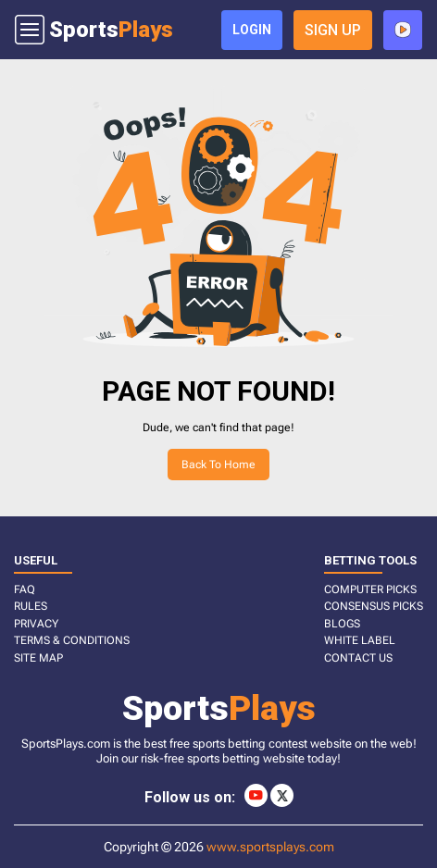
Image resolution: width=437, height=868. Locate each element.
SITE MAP (38, 658)
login (252, 30)
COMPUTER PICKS (370, 589)
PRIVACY (36, 624)
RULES (31, 606)
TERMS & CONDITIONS (72, 640)
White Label (360, 640)
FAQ (25, 589)
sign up (333, 30)
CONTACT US (358, 658)
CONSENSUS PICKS (374, 606)
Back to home (218, 465)
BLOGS (342, 624)
